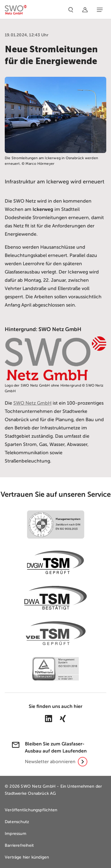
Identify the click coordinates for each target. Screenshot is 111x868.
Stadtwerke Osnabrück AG (30, 793)
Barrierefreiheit (19, 845)
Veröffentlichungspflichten (31, 810)
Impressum (16, 834)
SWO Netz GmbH (32, 403)
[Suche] (71, 9)
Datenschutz (17, 822)
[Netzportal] (85, 9)
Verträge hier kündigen (27, 857)
